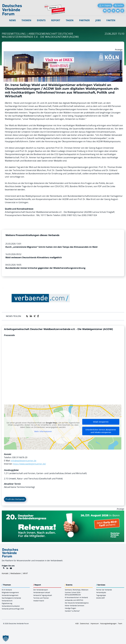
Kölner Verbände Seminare (75, 605)
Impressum (95, 623)
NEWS (12, 20)
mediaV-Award (39, 601)
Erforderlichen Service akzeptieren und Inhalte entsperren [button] (101, 431)
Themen (26, 20)
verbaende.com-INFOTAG (74, 600)
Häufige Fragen (70, 608)
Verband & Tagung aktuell (43, 595)
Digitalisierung (7, 603)
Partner (84, 20)
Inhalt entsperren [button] (101, 422)
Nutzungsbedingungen (108, 623)
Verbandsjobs (101, 592)
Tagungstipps (101, 595)
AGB (77, 623)
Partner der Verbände (104, 590)
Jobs (98, 20)
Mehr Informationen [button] (43, 431)
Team (120, 623)
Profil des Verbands (15, 499)
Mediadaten (16, 573)
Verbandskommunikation (11, 606)
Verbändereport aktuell (42, 592)
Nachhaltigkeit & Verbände (11, 598)
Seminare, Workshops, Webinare (77, 590)
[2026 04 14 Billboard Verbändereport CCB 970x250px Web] (63, 53)
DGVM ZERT (101, 598)
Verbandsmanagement (10, 595)
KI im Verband (7, 590)
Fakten (111, 20)
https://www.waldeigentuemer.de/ (29, 464)
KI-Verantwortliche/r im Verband (76, 597)
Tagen (70, 20)
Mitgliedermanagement (10, 592)
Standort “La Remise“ (72, 611)
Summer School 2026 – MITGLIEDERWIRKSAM (73, 593)
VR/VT (25, 573)
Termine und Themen (41, 598)
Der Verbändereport (41, 590)
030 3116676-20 (20, 457)
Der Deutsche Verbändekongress (77, 603)
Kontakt (5, 573)
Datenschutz (85, 623)
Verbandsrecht (7, 601)
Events (41, 20)
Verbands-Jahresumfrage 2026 (13, 609)
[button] (6, 638)
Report (56, 20)
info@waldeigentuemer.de (24, 461)
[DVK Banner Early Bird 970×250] (63, 512)
